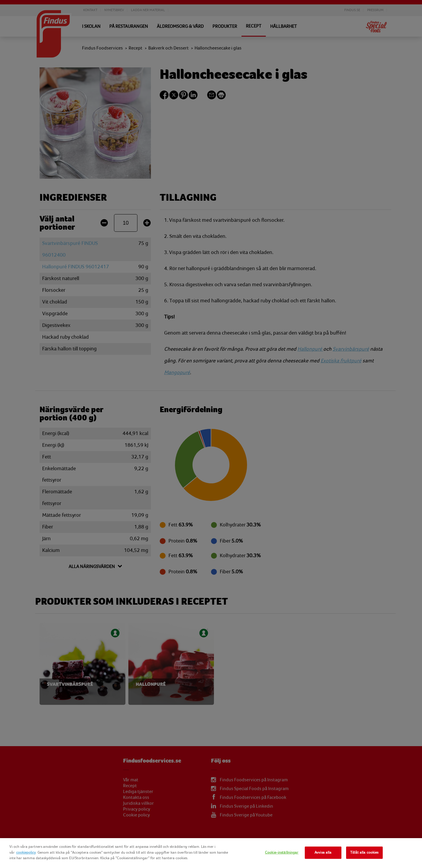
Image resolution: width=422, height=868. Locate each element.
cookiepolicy (26, 852)
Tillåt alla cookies (364, 852)
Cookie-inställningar (282, 852)
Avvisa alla (323, 852)
